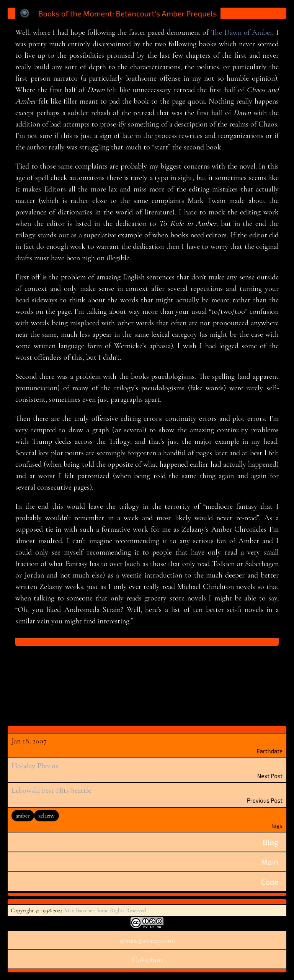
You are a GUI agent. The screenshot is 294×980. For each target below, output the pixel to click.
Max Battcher (79, 910)
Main (270, 862)
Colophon (147, 960)
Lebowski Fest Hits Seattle (51, 790)
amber (23, 816)
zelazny (47, 816)
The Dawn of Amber (242, 32)
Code (270, 882)
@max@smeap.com (147, 941)
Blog (270, 842)
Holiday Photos (35, 766)
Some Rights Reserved (121, 910)
